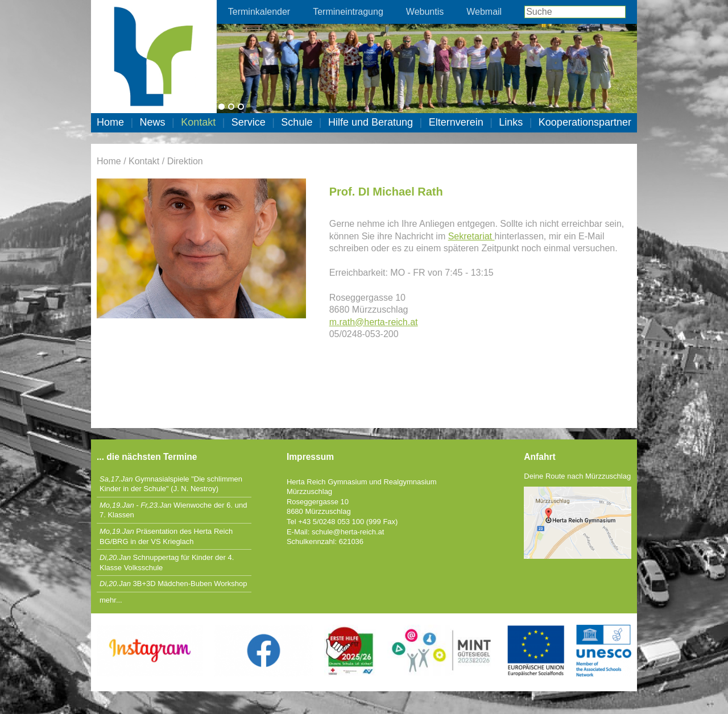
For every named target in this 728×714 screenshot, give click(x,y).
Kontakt (198, 122)
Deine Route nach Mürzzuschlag (577, 476)
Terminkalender (259, 12)
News (153, 122)
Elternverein (456, 122)
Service (249, 122)
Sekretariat (471, 236)
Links (511, 122)
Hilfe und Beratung (371, 122)
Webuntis (425, 12)
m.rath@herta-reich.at (374, 322)
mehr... (111, 600)
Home (110, 122)
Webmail (484, 12)
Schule (297, 122)
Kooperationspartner (585, 122)
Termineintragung (348, 12)
